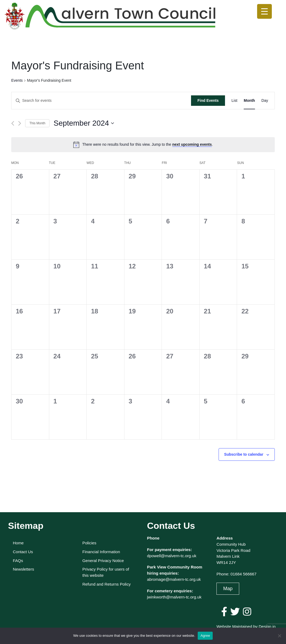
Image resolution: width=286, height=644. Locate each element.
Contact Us (23, 552)
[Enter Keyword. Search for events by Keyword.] (101, 101)
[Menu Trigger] (264, 11)
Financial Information (101, 552)
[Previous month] (13, 123)
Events (17, 80)
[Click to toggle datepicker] (84, 123)
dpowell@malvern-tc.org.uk (172, 556)
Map (228, 589)
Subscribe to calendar (244, 454)
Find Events (208, 100)
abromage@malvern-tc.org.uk (174, 579)
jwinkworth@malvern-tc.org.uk (174, 597)
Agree (205, 636)
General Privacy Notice (103, 561)
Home (18, 543)
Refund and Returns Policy (107, 584)
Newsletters (23, 569)
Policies (89, 543)
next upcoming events (192, 144)
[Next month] (20, 123)
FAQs (18, 561)
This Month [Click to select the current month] (37, 123)
